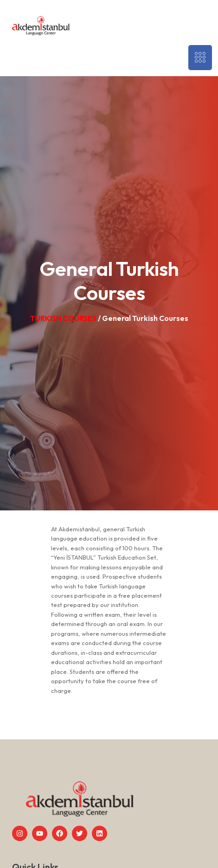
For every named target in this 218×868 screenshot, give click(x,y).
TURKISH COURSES (64, 318)
